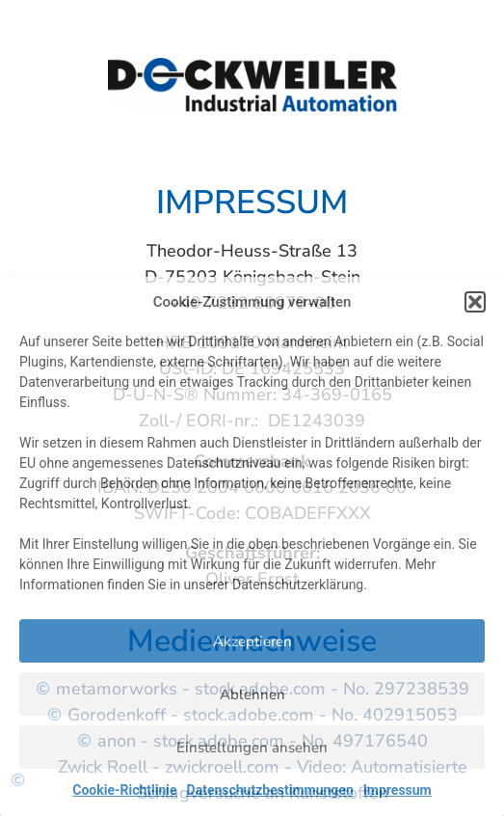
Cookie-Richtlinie (124, 790)
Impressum (398, 790)
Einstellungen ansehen (252, 748)
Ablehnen (252, 694)
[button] (475, 302)
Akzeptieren (252, 641)
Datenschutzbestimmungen (270, 790)
